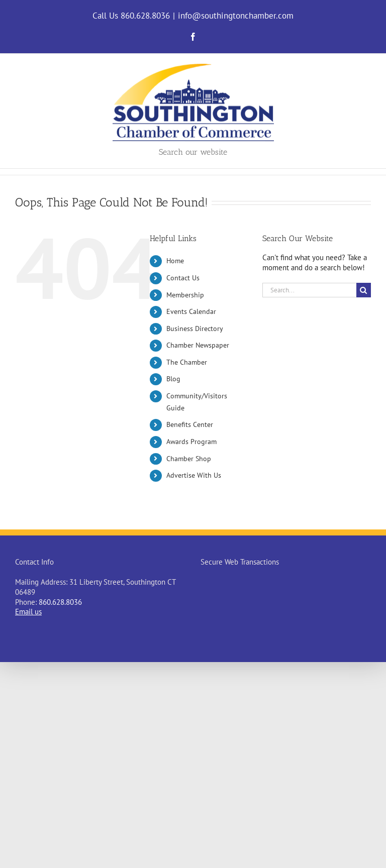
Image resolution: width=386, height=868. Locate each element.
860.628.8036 (60, 602)
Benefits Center (190, 424)
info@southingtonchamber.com (236, 16)
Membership (185, 295)
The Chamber (187, 362)
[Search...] (309, 290)
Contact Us (183, 278)
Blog (173, 379)
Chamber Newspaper (198, 345)
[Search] (364, 290)
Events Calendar (191, 311)
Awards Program (191, 442)
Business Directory (195, 329)
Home (175, 261)
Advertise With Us (194, 475)
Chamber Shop (189, 459)
